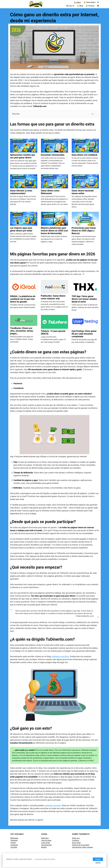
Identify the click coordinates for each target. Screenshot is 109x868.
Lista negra (46, 843)
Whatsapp (14, 838)
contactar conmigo (53, 805)
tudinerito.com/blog (60, 656)
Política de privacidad (80, 845)
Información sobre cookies (82, 847)
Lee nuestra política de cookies (45, 859)
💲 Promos (90, 6)
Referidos (45, 838)
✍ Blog (80, 6)
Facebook (14, 845)
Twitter (13, 843)
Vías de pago (46, 840)
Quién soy (76, 838)
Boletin (44, 847)
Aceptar (98, 859)
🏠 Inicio (77, 2)
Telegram (14, 840)
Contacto (76, 840)
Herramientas (47, 845)
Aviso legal (76, 843)
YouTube (14, 847)
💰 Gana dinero (89, 2)
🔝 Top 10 (70, 6)
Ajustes (98, 863)
